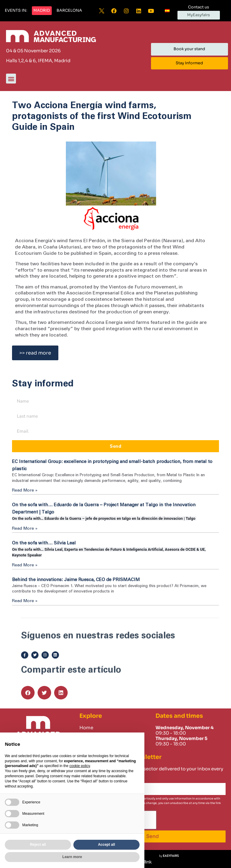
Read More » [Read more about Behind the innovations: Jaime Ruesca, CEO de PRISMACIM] (25, 601)
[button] (16, 11)
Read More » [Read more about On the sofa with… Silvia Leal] (25, 565)
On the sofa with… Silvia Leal (44, 543)
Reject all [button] (38, 845)
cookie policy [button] (80, 766)
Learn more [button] (72, 857)
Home (86, 728)
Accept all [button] (107, 845)
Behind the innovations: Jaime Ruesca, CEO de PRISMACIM (76, 580)
